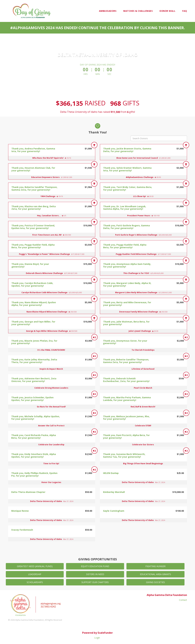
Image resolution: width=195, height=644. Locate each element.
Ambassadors (108, 11)
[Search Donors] (159, 138)
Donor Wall (167, 11)
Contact (183, 600)
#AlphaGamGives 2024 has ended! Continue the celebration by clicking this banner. (97, 28)
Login (97, 638)
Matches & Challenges (138, 11)
